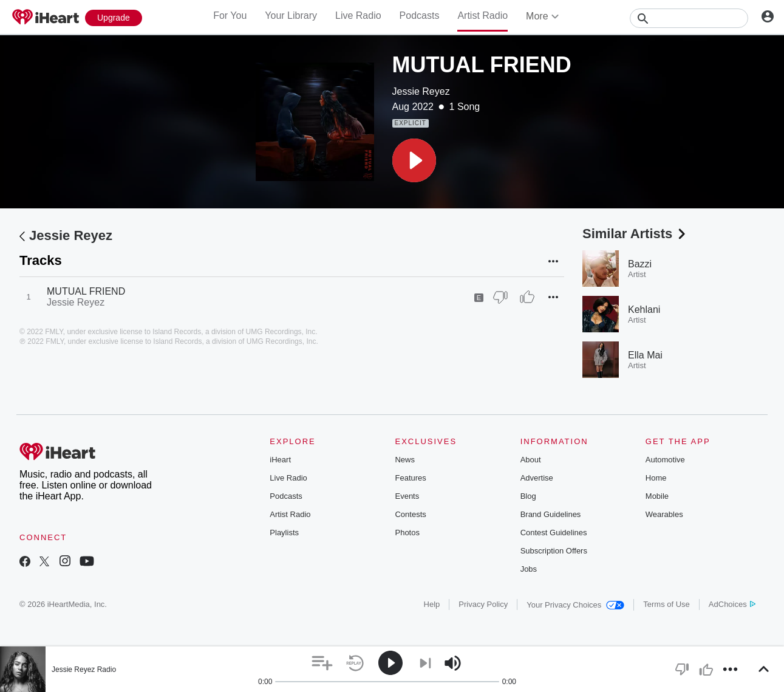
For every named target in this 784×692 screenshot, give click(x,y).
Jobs (529, 569)
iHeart (280, 460)
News (405, 460)
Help (432, 604)
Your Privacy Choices (575, 605)
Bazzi (640, 264)
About (531, 460)
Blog (528, 496)
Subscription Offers (554, 551)
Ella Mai (645, 355)
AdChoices (732, 604)
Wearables (664, 514)
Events (407, 496)
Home (656, 478)
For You (230, 15)
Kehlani (644, 310)
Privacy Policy (483, 604)
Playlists (284, 533)
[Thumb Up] (527, 297)
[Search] (689, 18)
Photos (407, 533)
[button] (414, 160)
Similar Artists (635, 234)
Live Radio (358, 15)
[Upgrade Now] (114, 18)
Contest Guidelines (554, 533)
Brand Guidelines (551, 514)
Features (410, 478)
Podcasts (420, 15)
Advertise (537, 478)
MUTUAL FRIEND (86, 291)
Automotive (665, 460)
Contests (410, 514)
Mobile (657, 496)
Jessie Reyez (421, 91)
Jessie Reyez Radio (84, 670)
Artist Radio (482, 15)
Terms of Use (666, 604)
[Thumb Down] (500, 297)
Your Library (291, 15)
